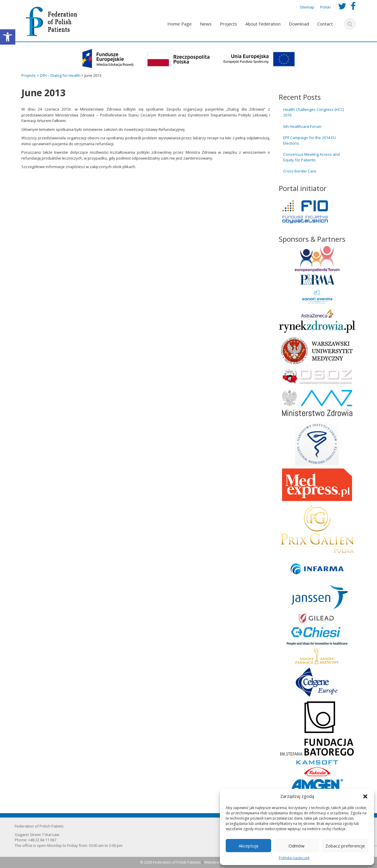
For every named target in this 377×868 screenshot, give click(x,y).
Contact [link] (325, 24)
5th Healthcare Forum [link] (302, 126)
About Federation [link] (263, 24)
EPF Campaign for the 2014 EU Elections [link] (309, 140)
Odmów (297, 846)
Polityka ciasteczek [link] (294, 858)
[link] (8, 37)
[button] (365, 796)
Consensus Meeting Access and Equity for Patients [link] (311, 157)
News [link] (206, 24)
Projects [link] (229, 24)
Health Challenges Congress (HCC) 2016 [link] (314, 112)
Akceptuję (248, 846)
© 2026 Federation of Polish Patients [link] (171, 862)
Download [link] (299, 24)
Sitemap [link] (307, 7)
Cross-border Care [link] (300, 171)
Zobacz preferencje (345, 846)
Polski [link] (325, 7)
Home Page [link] (180, 24)
